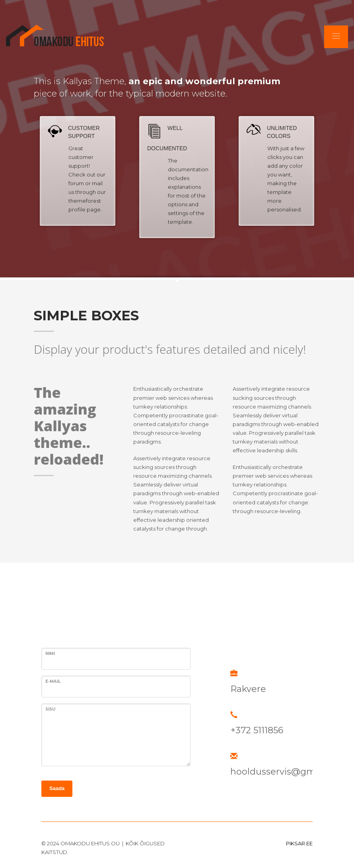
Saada (57, 788)
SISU (50, 709)
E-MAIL (53, 681)
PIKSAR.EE (299, 843)
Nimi (50, 654)
